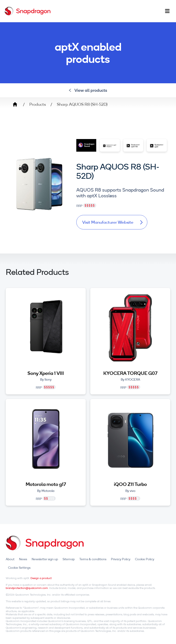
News (23, 559)
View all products (88, 90)
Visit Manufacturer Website (112, 222)
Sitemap (69, 559)
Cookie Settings (19, 568)
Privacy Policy (121, 559)
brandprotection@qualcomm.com (27, 588)
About (10, 559)
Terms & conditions (93, 559)
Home (15, 104)
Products (38, 104)
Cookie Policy (145, 559)
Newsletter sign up (45, 559)
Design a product (41, 578)
